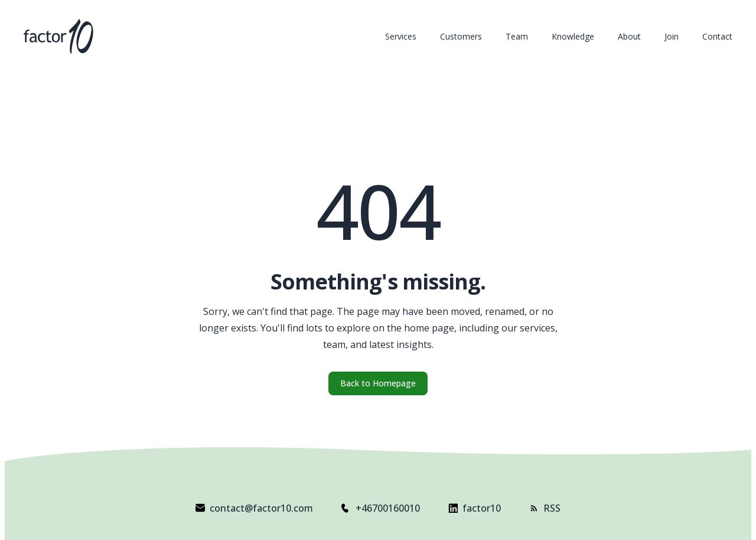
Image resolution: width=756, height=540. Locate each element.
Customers (461, 37)
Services (401, 37)
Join (672, 37)
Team (517, 37)
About (629, 37)
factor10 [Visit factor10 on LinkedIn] (475, 508)
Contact (717, 37)
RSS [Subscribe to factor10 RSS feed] (545, 508)
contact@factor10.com (254, 508)
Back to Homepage (378, 383)
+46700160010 (381, 508)
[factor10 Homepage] (58, 36)
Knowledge (573, 37)
